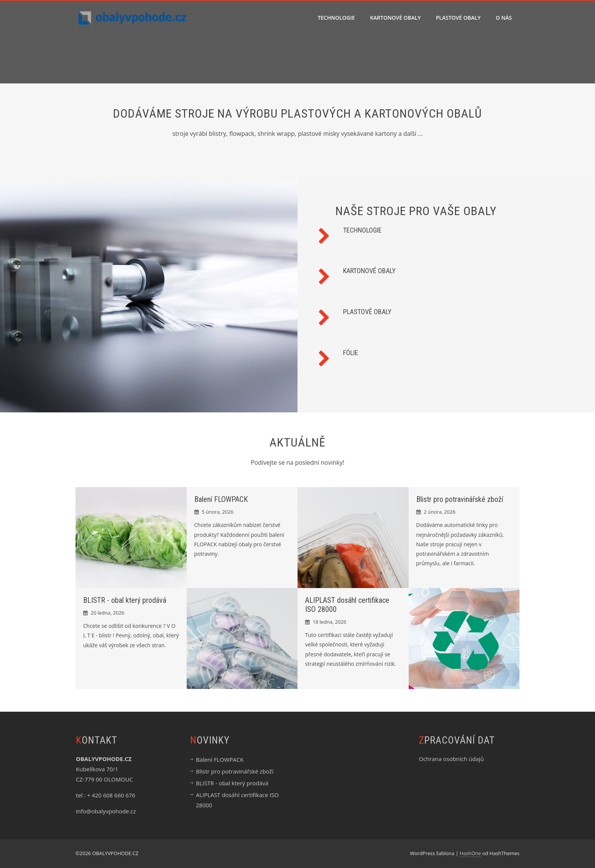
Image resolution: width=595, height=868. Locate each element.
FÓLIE (351, 353)
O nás (504, 18)
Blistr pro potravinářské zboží (460, 499)
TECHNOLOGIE (336, 18)
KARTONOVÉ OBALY (395, 18)
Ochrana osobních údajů (451, 759)
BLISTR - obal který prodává (125, 600)
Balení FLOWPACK (221, 499)
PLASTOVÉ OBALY (458, 18)
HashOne (470, 853)
